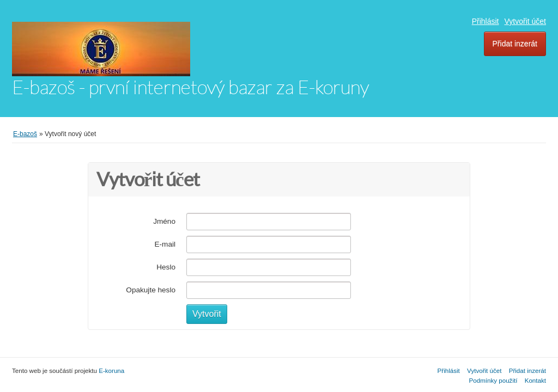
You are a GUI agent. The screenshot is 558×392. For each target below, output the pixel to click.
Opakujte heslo (151, 290)
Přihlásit (486, 21)
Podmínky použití (493, 380)
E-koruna (111, 370)
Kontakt (535, 380)
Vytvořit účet (525, 21)
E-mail (165, 244)
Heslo (166, 267)
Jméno (164, 221)
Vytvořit (207, 314)
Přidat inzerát (515, 44)
